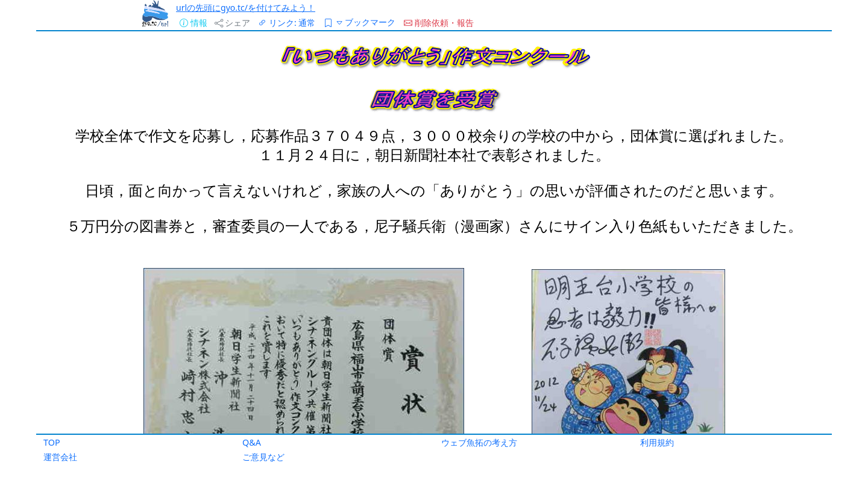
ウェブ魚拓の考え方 (479, 442)
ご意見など (263, 457)
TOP (52, 442)
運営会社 (60, 457)
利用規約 (657, 442)
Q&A (252, 442)
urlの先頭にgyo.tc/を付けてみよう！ (246, 8)
